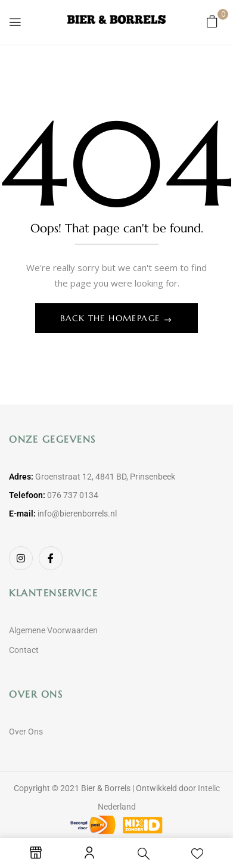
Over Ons (26, 732)
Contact (24, 650)
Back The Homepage (112, 318)
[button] (212, 21)
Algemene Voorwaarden (53, 630)
